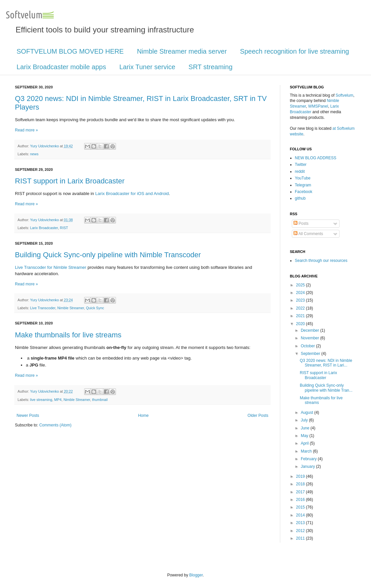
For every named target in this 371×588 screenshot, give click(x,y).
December (311, 330)
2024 (301, 293)
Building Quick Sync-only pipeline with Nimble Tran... (326, 388)
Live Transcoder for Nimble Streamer (51, 267)
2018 (301, 484)
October (308, 346)
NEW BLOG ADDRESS (316, 158)
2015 (301, 507)
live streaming (41, 400)
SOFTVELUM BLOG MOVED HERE (70, 51)
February (309, 459)
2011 (301, 538)
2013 (301, 523)
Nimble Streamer (71, 308)
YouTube (303, 178)
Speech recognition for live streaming (295, 51)
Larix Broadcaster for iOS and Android (132, 194)
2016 (301, 500)
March (307, 451)
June (306, 428)
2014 (301, 515)
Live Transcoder (43, 308)
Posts (301, 223)
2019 (301, 476)
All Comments (308, 234)
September (311, 354)
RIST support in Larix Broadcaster (70, 181)
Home (143, 416)
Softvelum (344, 95)
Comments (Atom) (55, 425)
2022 (301, 308)
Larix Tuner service (147, 67)
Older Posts (258, 416)
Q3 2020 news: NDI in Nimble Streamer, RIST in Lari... (326, 363)
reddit (300, 171)
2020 (301, 324)
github (300, 198)
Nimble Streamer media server (182, 51)
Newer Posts (28, 416)
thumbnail (100, 400)
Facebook (304, 192)
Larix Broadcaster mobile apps (61, 67)
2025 (301, 285)
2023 (301, 300)
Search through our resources (321, 261)
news (34, 154)
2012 (301, 531)
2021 (301, 316)
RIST (64, 228)
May (305, 436)
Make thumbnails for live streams (68, 335)
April (305, 443)
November (311, 338)
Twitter (301, 165)
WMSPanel (318, 106)
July (305, 420)
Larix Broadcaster (44, 228)
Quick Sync (95, 308)
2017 (301, 492)
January (308, 466)
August (308, 413)
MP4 (58, 400)
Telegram (303, 185)
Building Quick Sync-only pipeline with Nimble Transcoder (108, 255)
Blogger (196, 575)
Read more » (26, 130)
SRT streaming (211, 67)
